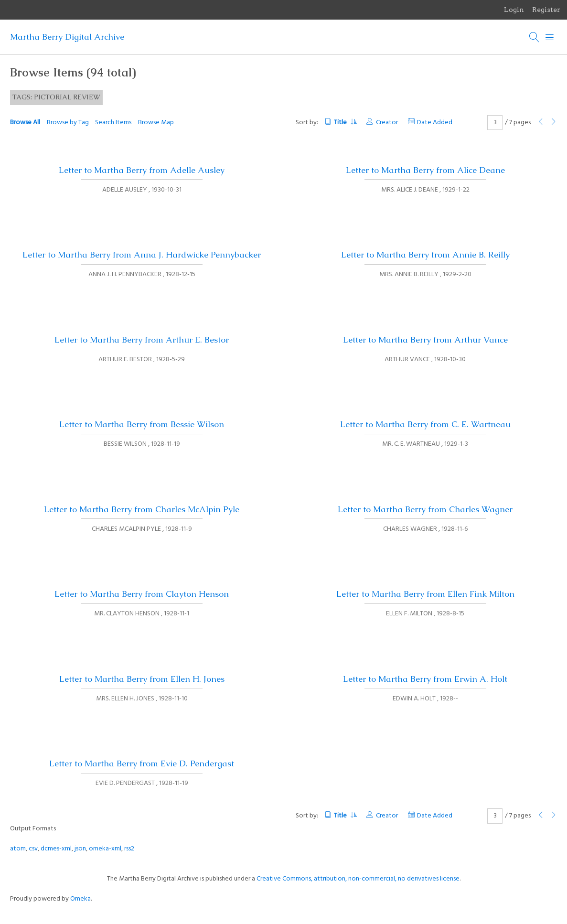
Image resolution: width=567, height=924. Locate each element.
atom (18, 849)
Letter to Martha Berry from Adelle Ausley (142, 170)
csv (33, 849)
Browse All (25, 123)
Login (514, 10)
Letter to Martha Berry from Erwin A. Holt (425, 679)
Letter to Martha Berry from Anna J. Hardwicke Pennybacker (142, 255)
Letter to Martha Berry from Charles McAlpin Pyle (142, 509)
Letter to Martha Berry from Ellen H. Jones (142, 679)
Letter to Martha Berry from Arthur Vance (425, 340)
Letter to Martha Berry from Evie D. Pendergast (142, 763)
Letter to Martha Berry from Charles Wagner (425, 509)
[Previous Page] (541, 123)
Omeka (80, 899)
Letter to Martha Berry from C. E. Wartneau (425, 424)
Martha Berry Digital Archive (67, 37)
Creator (387, 123)
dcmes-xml (56, 849)
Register (546, 10)
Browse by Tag (68, 123)
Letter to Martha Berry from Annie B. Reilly (425, 255)
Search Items (113, 123)
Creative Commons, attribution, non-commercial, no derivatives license (358, 879)
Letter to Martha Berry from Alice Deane (425, 170)
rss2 (129, 849)
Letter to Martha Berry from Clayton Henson (142, 594)
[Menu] (550, 37)
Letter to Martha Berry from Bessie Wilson (142, 424)
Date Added (435, 123)
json (80, 849)
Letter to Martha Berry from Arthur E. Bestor (142, 340)
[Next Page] (554, 123)
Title (345, 123)
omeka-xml (105, 849)
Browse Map (156, 123)
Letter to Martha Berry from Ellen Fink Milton (425, 594)
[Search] (535, 37)
